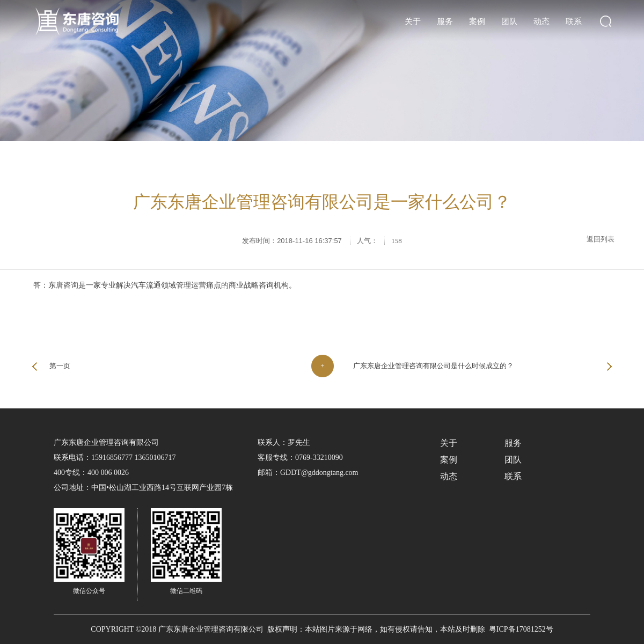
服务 (445, 21)
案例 (477, 21)
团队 (509, 21)
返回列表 (601, 239)
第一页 (60, 366)
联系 (574, 21)
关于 (413, 21)
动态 (541, 21)
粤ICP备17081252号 (521, 629)
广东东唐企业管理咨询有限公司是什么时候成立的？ (433, 366)
